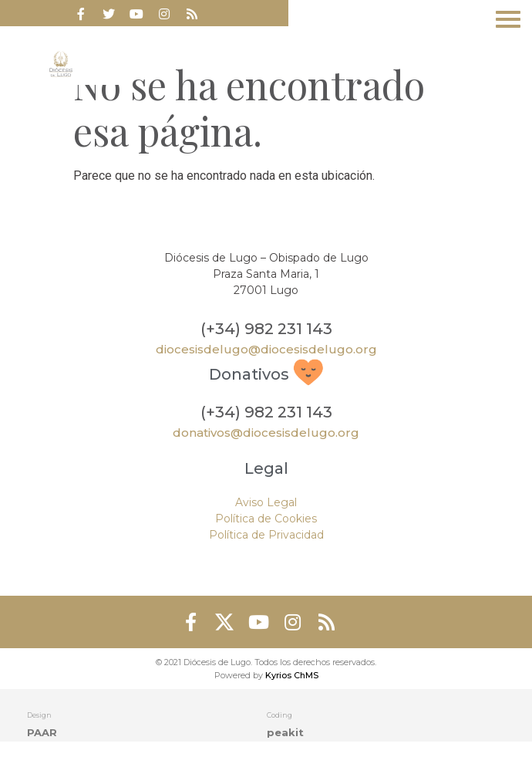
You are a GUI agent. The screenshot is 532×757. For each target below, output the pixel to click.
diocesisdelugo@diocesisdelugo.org (266, 349)
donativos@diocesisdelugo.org (266, 433)
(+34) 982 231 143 (266, 329)
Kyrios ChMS (292, 675)
